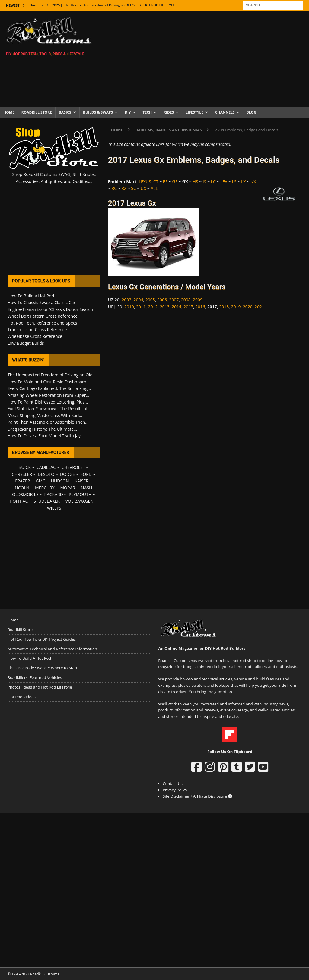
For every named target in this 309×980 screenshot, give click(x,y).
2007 (174, 300)
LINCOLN (20, 488)
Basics (65, 112)
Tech (147, 112)
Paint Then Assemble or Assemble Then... (48, 422)
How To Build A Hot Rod (29, 658)
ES (165, 182)
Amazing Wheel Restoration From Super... (48, 395)
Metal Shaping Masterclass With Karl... (45, 415)
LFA (224, 182)
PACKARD (54, 494)
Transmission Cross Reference (37, 330)
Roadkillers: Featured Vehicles (35, 677)
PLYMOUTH (80, 494)
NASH (86, 488)
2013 (165, 307)
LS (234, 182)
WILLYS (54, 508)
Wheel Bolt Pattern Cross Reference (43, 316)
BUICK (25, 467)
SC (134, 188)
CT (156, 182)
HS (195, 182)
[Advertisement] (204, 59)
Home (9, 112)
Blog (252, 112)
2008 (186, 300)
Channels (225, 112)
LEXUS (145, 182)
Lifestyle (194, 112)
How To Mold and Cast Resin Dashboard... (49, 382)
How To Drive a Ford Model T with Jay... (46, 436)
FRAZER (22, 481)
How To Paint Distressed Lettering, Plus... (48, 402)
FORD (86, 474)
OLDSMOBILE (25, 494)
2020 (248, 307)
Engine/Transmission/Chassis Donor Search (50, 309)
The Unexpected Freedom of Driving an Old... (52, 375)
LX (243, 182)
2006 (162, 300)
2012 (153, 307)
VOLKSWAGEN (80, 501)
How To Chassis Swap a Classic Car (41, 302)
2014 (177, 307)
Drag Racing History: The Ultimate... (42, 429)
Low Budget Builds (26, 343)
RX (124, 188)
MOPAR (68, 488)
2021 (260, 307)
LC (213, 182)
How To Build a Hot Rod (31, 296)
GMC (40, 481)
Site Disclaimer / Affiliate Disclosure (197, 796)
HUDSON (60, 481)
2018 (224, 307)
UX (143, 188)
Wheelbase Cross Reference (35, 336)
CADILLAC (46, 467)
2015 (188, 307)
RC (114, 188)
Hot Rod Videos (22, 697)
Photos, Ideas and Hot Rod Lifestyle (40, 687)
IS (205, 182)
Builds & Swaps (98, 112)
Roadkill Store (37, 112)
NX (253, 182)
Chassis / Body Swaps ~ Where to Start (43, 668)
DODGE (67, 474)
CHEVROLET (73, 467)
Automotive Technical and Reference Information (52, 649)
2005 (150, 300)
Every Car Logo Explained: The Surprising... (49, 388)
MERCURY (45, 488)
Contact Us (173, 784)
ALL (154, 188)
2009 (198, 300)
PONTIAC (19, 501)
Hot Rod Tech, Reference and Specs (42, 323)
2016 (200, 307)
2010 (129, 307)
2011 (141, 307)
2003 (126, 300)
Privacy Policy (175, 790)
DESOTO (46, 474)
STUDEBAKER (46, 501)
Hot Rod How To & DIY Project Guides (42, 639)
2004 (138, 300)
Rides (169, 112)
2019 (236, 307)
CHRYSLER (22, 474)
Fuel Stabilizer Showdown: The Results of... (49, 408)
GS (175, 182)
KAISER (81, 481)
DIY (128, 112)
